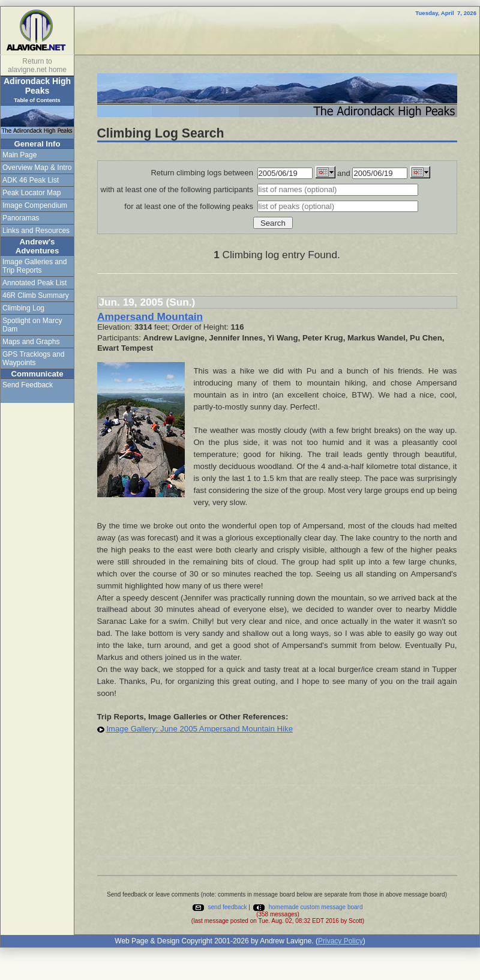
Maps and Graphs (31, 342)
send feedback (219, 907)
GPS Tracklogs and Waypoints (33, 358)
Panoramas (21, 218)
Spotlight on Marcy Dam (32, 325)
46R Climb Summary (36, 295)
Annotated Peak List (34, 283)
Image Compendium (35, 205)
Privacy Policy (340, 941)
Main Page (19, 155)
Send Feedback (28, 385)
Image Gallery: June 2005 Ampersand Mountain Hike (199, 729)
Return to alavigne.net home (37, 65)
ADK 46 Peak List (31, 180)
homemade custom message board (307, 907)
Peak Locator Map (31, 193)
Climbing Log (23, 308)
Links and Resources (36, 231)
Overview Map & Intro (37, 168)
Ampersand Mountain (150, 316)
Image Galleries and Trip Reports (34, 266)
